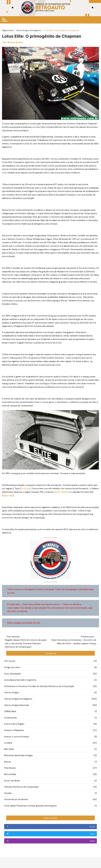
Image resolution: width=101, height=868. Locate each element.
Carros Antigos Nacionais (17, 705)
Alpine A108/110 (61, 492)
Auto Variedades (13, 674)
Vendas (8, 793)
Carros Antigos (12, 692)
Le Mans (8, 743)
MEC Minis (9, 749)
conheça (25, 488)
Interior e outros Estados (17, 737)
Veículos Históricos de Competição (21, 787)
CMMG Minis (10, 711)
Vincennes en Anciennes (16, 799)
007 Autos (10, 661)
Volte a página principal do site (24, 623)
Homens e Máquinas (14, 730)
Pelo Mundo (10, 768)
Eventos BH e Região (14, 724)
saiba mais (8, 495)
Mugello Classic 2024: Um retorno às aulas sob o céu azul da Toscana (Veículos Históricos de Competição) (26, 643)
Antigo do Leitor (12, 667)
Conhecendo (11, 718)
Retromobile (10, 774)
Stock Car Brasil (12, 781)
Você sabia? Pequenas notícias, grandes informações (30, 806)
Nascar (8, 762)
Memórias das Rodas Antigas (18, 755)
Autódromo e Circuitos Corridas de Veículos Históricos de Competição (39, 686)
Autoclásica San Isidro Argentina (20, 680)
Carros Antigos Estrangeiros (18, 699)
